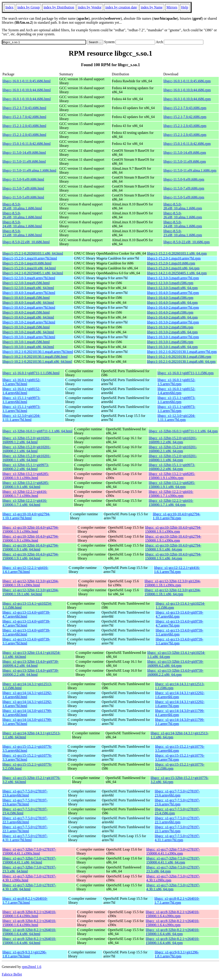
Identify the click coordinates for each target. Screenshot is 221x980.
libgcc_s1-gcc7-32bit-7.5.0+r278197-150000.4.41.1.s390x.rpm (173, 851)
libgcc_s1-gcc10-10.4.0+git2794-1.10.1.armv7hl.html (26, 516)
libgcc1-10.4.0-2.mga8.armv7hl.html (29, 307)
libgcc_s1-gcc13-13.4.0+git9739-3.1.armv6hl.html (26, 632)
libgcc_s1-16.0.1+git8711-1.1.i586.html (31, 373)
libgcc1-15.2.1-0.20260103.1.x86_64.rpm (177, 253)
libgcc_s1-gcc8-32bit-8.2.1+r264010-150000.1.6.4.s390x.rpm (173, 914)
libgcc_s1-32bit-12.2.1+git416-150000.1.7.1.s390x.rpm (171, 494)
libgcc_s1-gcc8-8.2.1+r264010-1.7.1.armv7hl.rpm (177, 901)
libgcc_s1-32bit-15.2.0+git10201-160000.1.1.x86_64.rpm (173, 458)
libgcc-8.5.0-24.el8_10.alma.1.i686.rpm (183, 224)
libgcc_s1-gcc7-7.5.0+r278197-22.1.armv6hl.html (25, 820)
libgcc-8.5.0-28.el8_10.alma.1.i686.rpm (183, 206)
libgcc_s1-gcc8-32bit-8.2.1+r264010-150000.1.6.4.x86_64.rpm (173, 932)
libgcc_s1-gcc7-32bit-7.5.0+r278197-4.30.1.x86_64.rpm (173, 887)
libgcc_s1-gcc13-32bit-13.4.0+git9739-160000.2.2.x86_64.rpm (175, 673)
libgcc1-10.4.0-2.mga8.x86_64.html (28, 317)
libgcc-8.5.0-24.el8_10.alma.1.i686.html (22, 224)
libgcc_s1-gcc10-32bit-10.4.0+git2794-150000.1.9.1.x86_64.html (31, 547)
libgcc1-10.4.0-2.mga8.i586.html (26, 312)
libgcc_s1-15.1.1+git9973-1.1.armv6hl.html (21, 400)
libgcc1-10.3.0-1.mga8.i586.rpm (170, 342)
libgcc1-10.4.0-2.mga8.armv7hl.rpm (173, 307)
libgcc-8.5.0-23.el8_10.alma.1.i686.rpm (183, 233)
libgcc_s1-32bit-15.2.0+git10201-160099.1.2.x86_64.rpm (173, 440)
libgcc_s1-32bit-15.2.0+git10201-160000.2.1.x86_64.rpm (173, 449)
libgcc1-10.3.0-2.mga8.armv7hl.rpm (173, 322)
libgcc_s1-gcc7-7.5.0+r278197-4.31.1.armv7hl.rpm (177, 838)
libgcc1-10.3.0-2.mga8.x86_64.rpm (172, 332)
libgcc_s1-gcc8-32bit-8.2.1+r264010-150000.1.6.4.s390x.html (29, 914)
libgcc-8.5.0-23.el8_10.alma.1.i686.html (22, 233)
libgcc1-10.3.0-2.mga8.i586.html (26, 327)
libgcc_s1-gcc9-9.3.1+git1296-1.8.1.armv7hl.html (24, 954)
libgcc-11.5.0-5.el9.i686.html (23, 197)
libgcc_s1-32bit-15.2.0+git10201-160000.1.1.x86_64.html (27, 458)
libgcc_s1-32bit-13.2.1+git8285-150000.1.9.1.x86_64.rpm (172, 485)
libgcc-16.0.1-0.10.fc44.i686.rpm (187, 90)
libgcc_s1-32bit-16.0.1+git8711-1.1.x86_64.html (37, 431)
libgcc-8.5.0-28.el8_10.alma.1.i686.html (22, 206)
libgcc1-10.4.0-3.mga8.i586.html (26, 298)
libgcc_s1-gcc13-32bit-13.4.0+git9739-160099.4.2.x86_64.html (31, 664)
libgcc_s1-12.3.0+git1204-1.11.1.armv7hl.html (21, 418)
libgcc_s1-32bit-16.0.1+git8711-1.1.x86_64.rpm (183, 431)
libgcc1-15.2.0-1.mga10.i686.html (27, 263)
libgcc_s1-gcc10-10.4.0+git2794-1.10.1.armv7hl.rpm (176, 516)
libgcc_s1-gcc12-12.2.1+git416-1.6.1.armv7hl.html (25, 570)
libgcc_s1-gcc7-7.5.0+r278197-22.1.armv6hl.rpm (177, 820)
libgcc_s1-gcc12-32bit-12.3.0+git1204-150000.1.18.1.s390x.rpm (173, 583)
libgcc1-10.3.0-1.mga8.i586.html (26, 342)
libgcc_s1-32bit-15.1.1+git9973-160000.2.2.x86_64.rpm (172, 467)
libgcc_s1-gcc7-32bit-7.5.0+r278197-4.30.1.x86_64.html (29, 887)
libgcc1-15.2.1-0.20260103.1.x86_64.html (33, 253)
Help (185, 7)
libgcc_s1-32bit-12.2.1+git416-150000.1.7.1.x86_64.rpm (171, 503)
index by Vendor (90, 7)
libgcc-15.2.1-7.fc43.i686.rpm (185, 108)
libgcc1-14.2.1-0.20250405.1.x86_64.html (33, 273)
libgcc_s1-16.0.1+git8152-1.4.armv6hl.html (21, 391)
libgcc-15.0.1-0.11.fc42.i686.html (26, 144)
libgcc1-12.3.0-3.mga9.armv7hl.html (29, 278)
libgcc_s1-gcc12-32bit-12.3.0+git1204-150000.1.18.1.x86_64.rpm (173, 592)
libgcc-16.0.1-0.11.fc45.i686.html (26, 81)
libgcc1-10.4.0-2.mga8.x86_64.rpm (172, 317)
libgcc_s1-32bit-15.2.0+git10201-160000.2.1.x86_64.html (27, 449)
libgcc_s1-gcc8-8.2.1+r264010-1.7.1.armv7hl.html (25, 901)
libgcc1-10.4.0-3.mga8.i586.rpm (170, 298)
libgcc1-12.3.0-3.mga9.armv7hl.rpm (173, 278)
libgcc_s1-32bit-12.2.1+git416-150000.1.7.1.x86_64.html (25, 503)
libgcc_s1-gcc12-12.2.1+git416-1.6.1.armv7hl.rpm (177, 570)
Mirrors (172, 7)
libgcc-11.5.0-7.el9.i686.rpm (184, 188)
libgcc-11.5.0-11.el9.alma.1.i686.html (29, 170)
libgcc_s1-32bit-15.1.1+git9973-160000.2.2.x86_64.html (26, 467)
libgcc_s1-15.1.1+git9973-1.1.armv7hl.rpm (177, 409)
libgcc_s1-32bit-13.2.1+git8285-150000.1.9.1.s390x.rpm (172, 476)
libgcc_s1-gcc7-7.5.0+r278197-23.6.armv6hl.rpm (177, 793)
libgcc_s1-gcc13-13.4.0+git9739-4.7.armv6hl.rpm (179, 614)
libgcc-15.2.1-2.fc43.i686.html (24, 126)
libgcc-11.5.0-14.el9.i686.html (24, 153)
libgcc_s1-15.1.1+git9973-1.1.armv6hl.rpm (177, 400)
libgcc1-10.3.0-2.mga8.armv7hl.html (29, 322)
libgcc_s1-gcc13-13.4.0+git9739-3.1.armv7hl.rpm (179, 641)
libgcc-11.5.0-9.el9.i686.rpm (184, 179)
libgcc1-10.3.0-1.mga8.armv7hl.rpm (173, 337)
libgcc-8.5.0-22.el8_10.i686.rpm (187, 242)
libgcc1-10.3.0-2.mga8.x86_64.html (28, 332)
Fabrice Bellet (12, 974)
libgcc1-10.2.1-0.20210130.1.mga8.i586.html (35, 357)
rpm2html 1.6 (32, 967)
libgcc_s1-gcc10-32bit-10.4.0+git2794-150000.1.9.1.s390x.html (31, 529)
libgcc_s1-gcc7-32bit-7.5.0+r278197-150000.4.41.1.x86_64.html (29, 860)
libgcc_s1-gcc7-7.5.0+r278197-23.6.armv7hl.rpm (177, 802)
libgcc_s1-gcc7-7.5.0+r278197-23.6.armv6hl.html (25, 793)
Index (9, 7)
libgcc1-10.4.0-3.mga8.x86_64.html (28, 303)
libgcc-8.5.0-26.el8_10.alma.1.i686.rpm (183, 215)
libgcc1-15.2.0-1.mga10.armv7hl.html (30, 258)
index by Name (152, 7)
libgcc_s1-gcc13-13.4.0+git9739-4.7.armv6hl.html (26, 614)
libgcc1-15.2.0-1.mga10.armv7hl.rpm (174, 258)
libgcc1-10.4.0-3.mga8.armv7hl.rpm (173, 293)
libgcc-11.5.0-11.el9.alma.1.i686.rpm (190, 170)
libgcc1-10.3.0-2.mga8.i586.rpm (170, 327)
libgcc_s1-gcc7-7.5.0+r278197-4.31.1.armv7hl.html (25, 838)
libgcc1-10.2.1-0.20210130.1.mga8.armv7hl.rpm (182, 352)
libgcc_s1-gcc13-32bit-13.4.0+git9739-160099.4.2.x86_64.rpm (175, 664)
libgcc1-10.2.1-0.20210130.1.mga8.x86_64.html (37, 362)
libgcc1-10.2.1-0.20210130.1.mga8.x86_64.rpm (181, 362)
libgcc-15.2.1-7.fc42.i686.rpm (185, 117)
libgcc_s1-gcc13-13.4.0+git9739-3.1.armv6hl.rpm (179, 632)
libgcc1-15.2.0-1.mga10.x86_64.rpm (173, 268)
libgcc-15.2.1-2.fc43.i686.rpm (185, 126)
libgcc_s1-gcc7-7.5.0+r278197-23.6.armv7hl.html (25, 802)
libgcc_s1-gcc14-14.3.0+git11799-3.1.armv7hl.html (27, 722)
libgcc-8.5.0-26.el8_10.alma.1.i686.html (22, 215)
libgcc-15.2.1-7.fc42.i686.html (24, 117)
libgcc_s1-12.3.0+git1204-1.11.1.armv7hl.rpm (177, 418)
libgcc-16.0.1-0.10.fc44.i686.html (27, 90)
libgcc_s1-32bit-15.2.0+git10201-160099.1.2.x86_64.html (27, 440)
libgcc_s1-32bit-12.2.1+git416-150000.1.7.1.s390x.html (25, 494)
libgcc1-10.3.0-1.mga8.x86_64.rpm (172, 347)
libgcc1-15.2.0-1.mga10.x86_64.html (29, 268)
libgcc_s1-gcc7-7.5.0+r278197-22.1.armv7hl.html (25, 829)
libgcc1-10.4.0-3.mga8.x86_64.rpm (172, 303)
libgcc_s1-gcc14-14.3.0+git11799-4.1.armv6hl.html (27, 713)
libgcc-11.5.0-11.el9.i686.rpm (185, 162)
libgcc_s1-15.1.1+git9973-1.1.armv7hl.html (21, 409)
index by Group (28, 7)
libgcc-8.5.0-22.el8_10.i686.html (26, 242)
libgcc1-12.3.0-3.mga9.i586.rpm (170, 283)
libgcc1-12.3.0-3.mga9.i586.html (26, 283)
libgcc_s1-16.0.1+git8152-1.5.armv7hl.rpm (177, 382)
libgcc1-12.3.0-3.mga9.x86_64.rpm (172, 288)
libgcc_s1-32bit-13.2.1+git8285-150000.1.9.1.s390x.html (26, 476)
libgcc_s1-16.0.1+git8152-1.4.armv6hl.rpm (177, 391)
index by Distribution (59, 7)
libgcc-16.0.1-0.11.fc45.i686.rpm (187, 81)
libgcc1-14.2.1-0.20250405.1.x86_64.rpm (177, 273)
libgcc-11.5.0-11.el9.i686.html (24, 162)
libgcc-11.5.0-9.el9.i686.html (23, 179)
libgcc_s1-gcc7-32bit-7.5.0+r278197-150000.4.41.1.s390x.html (29, 851)
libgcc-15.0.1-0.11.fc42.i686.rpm (187, 144)
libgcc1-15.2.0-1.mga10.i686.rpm (171, 263)
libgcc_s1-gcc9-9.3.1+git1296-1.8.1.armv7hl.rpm (177, 954)
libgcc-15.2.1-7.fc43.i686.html (24, 108)
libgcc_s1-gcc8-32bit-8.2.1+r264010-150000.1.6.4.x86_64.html (29, 932)
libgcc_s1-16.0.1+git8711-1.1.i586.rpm (186, 373)
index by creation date (121, 7)
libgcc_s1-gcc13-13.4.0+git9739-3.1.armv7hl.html (26, 641)
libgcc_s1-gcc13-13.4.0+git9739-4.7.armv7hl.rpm (179, 623)
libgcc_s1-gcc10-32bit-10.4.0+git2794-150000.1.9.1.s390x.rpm (173, 529)
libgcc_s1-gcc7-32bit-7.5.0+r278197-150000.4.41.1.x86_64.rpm (173, 860)
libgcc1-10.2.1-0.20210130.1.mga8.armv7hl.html (38, 352)
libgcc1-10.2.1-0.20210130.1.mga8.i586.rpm (179, 357)
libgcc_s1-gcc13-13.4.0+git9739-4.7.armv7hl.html (26, 623)
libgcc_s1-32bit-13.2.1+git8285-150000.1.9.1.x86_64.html (26, 485)
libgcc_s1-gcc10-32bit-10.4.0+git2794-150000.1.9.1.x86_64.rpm (173, 547)
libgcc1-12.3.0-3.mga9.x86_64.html (28, 288)
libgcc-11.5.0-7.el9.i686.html (23, 188)
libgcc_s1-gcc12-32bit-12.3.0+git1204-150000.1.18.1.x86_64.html (31, 592)
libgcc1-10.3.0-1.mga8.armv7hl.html (29, 337)
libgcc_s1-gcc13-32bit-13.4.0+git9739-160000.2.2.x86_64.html (31, 673)
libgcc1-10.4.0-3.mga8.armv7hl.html (29, 293)
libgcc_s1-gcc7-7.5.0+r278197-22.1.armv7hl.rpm (177, 829)
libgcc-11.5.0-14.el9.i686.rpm (185, 153)
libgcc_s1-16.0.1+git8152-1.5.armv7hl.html (21, 382)
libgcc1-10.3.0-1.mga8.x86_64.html (28, 347)
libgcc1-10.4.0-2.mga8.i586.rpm (170, 312)
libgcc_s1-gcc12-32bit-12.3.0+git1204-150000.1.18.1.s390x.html (31, 583)
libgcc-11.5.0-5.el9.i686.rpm (184, 197)
